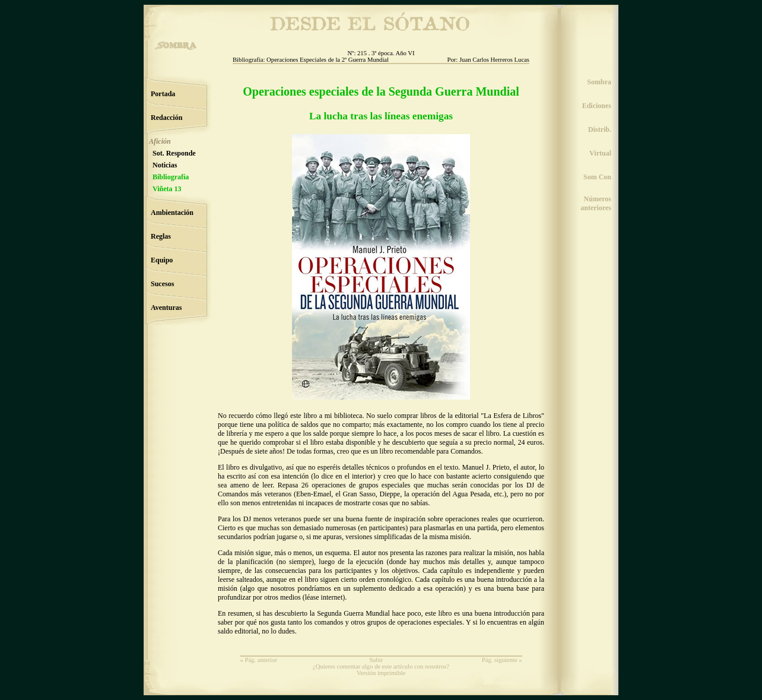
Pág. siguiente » (502, 660)
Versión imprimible (381, 673)
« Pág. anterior (259, 660)
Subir (376, 660)
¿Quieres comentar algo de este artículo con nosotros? (381, 666)
